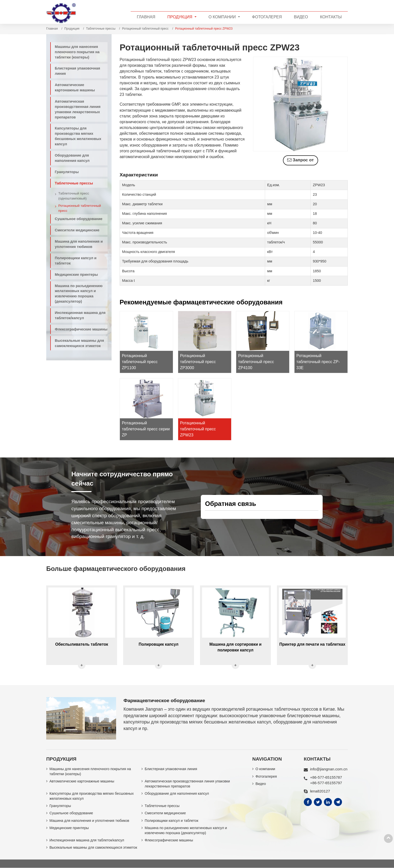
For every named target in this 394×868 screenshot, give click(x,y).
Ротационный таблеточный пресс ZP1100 (140, 361)
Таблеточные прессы (101, 29)
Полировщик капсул (159, 644)
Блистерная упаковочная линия (77, 71)
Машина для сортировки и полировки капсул (235, 646)
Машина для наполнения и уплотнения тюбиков (79, 244)
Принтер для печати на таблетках (312, 644)
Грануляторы (67, 172)
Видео (301, 17)
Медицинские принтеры (76, 275)
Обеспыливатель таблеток (82, 644)
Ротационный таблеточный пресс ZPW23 (198, 428)
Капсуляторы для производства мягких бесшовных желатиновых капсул (78, 136)
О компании (265, 768)
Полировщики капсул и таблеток (76, 261)
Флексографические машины (81, 329)
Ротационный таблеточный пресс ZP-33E (318, 361)
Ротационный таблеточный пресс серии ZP (146, 428)
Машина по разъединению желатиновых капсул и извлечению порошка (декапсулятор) (79, 294)
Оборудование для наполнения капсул (72, 158)
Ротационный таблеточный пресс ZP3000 (198, 361)
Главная (146, 17)
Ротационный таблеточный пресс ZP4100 (256, 361)
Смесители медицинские (77, 230)
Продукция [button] (180, 17)
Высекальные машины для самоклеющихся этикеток (79, 343)
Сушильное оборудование (79, 219)
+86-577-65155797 (326, 782)
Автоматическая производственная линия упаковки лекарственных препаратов (78, 109)
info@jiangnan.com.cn (329, 768)
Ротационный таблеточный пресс (145, 29)
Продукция (72, 29)
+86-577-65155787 (326, 777)
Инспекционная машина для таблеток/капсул (80, 315)
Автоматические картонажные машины (75, 87)
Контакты (331, 17)
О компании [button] (223, 17)
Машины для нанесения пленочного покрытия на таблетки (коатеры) (77, 52)
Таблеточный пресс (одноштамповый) (74, 196)
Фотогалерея (267, 17)
